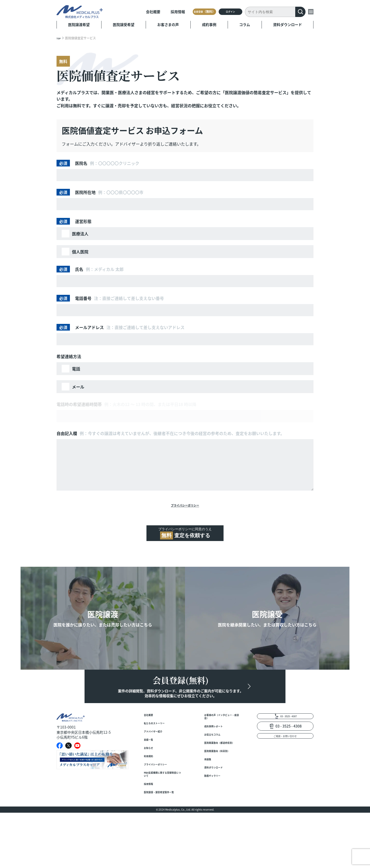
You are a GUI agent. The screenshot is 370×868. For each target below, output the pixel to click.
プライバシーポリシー (185, 507)
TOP (60, 38)
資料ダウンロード (288, 24)
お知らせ (151, 785)
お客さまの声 (168, 24)
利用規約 (151, 796)
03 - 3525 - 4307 (289, 747)
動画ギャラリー (217, 831)
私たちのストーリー (160, 755)
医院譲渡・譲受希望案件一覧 (162, 844)
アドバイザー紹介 (158, 765)
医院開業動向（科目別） (220, 798)
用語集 (210, 811)
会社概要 (120, 12)
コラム (245, 24)
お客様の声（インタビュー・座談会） (222, 747)
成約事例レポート (219, 760)
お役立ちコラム (217, 770)
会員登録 (179, 12)
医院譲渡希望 (79, 24)
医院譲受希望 (124, 24)
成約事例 (209, 24)
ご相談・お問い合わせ (285, 770)
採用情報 (144, 12)
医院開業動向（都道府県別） (222, 783)
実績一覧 (151, 775)
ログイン (220, 12)
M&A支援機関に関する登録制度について (162, 818)
